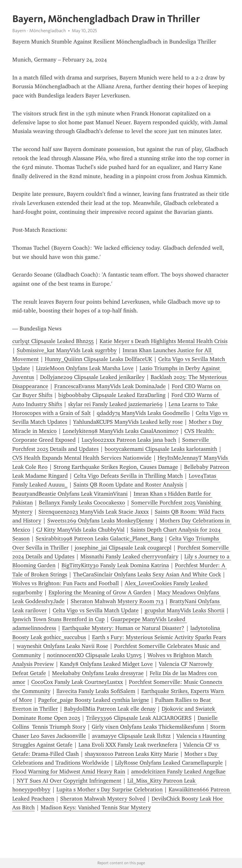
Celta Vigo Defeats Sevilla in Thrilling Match (128, 476)
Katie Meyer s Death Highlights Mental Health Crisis (164, 341)
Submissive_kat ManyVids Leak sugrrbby (67, 350)
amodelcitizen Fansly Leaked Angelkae (178, 772)
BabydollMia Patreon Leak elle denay (110, 709)
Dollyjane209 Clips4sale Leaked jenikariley (92, 377)
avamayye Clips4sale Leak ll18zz (131, 736)
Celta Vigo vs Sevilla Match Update (96, 610)
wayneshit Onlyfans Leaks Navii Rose (62, 646)
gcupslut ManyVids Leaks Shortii (184, 610)
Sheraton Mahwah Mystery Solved (103, 799)
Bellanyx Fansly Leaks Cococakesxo (82, 503)
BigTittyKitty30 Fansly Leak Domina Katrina (115, 565)
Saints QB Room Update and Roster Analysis (128, 485)
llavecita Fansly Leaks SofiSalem (96, 691)
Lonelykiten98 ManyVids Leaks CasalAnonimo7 (121, 431)
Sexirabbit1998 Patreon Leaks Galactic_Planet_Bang (99, 539)
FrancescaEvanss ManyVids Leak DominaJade (110, 386)
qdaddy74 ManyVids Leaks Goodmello (143, 413)
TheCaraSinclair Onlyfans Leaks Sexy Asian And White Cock (147, 574)
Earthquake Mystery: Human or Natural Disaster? (123, 628)
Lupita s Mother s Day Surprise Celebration (109, 789)
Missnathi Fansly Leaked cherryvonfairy (129, 556)
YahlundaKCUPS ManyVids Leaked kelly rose (128, 422)
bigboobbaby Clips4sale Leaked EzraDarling (112, 395)
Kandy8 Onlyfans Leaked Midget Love (106, 664)
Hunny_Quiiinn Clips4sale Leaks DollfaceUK (98, 359)
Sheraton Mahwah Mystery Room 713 (117, 601)
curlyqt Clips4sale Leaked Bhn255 (53, 341)
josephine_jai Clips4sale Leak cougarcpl (123, 548)
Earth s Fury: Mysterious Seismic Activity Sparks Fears (159, 637)
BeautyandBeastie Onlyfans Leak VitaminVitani (70, 494)
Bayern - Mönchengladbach (39, 31)
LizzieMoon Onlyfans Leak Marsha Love (85, 368)
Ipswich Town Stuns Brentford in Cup (58, 619)
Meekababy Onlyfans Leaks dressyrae (98, 673)
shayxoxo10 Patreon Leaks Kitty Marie (132, 754)
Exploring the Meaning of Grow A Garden (100, 592)
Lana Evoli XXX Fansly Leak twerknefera (128, 745)
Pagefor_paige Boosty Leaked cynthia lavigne (94, 700)
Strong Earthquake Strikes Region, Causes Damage (116, 467)
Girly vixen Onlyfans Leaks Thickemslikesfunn (148, 727)
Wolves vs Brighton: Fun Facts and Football (66, 583)
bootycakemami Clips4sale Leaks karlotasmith (161, 449)
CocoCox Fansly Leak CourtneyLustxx (77, 682)
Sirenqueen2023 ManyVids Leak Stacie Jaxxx (94, 512)
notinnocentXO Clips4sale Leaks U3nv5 (94, 655)
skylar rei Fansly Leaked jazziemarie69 (115, 404)
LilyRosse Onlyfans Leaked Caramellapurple (169, 763)
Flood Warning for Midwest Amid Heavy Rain (69, 772)
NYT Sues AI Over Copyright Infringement (69, 781)
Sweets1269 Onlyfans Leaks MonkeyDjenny (100, 521)
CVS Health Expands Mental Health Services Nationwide (82, 458)
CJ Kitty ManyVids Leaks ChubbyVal (80, 530)
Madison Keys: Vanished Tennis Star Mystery (96, 807)
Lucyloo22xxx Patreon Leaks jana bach (129, 440)
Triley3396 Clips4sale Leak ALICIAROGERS (139, 718)
